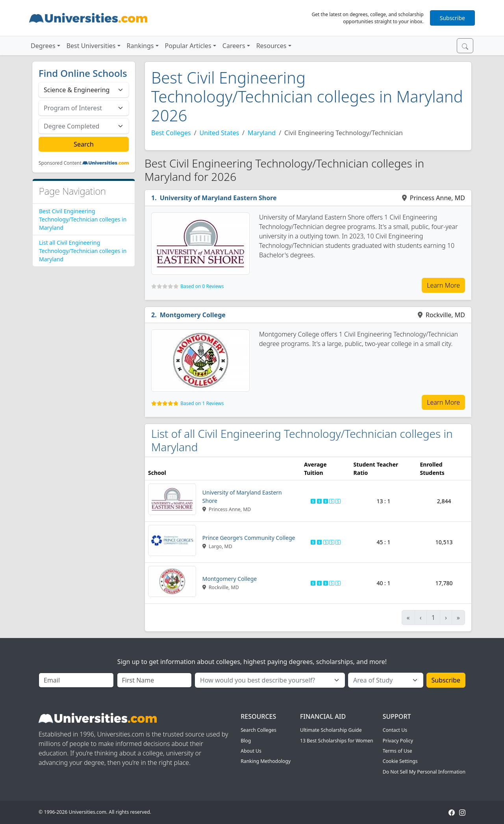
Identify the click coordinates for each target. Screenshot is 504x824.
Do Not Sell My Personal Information (424, 772)
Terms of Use (397, 751)
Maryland (262, 133)
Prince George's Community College (249, 538)
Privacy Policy (398, 741)
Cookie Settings (400, 761)
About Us (251, 751)
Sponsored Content (60, 163)
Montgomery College (193, 315)
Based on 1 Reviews (202, 403)
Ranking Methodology (266, 761)
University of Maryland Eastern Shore (218, 198)
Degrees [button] (43, 46)
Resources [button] (271, 46)
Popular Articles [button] (188, 46)
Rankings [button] (140, 46)
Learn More (443, 285)
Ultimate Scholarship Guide (331, 730)
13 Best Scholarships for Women (337, 741)
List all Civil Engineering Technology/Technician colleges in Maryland (83, 251)
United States (220, 133)
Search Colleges (258, 730)
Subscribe (452, 18)
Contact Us (395, 730)
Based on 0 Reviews (202, 286)
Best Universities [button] (91, 46)
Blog (246, 741)
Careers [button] (234, 46)
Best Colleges (171, 133)
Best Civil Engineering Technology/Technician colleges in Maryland (83, 219)
